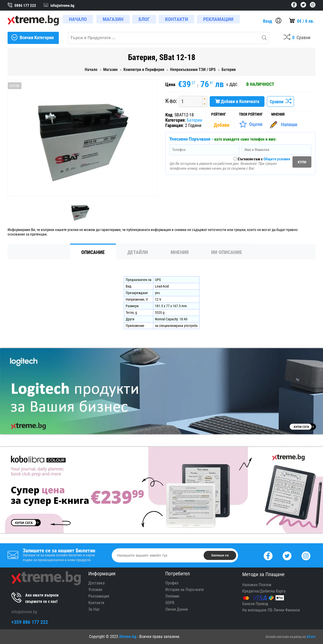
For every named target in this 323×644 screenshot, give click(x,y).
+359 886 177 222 (30, 622)
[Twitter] (287, 555)
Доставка (97, 583)
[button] (205, 99)
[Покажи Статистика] (222, 125)
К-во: (171, 101)
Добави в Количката (237, 101)
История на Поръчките (185, 590)
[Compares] (297, 38)
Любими (172, 596)
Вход (267, 21)
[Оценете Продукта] (251, 124)
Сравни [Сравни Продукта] (280, 102)
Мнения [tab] (180, 252)
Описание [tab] (93, 252)
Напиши (289, 124)
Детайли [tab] (138, 252)
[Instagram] (306, 555)
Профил (172, 583)
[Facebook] (268, 555)
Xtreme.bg (128, 637)
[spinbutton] (189, 101)
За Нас (94, 609)
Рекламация (99, 596)
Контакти (96, 603)
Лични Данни (177, 609)
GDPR (170, 603)
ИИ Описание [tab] (227, 252)
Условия (95, 590)
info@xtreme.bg (24, 612)
